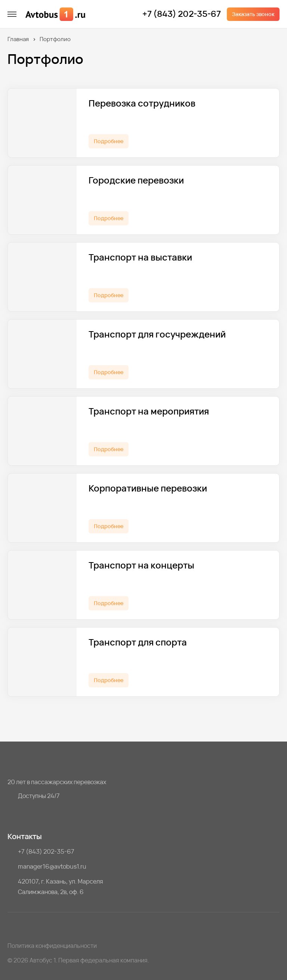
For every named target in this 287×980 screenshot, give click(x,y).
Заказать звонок (253, 14)
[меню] (12, 14)
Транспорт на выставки (140, 257)
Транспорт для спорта (138, 642)
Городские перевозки (136, 180)
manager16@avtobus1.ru (52, 866)
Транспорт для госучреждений (157, 334)
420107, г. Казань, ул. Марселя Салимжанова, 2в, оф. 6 (61, 887)
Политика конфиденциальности (52, 946)
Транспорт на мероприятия (149, 411)
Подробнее (109, 141)
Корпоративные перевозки (148, 488)
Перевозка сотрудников (142, 103)
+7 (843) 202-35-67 (182, 14)
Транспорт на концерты (141, 565)
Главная (18, 39)
